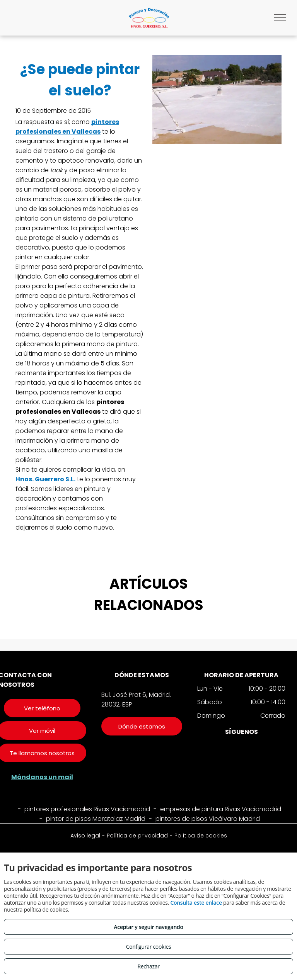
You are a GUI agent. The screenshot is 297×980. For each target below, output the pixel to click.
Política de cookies (201, 836)
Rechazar (148, 966)
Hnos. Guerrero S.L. (45, 479)
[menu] (280, 18)
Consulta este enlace (196, 903)
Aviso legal (85, 836)
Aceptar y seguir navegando (148, 927)
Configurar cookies (149, 947)
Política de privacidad (137, 836)
